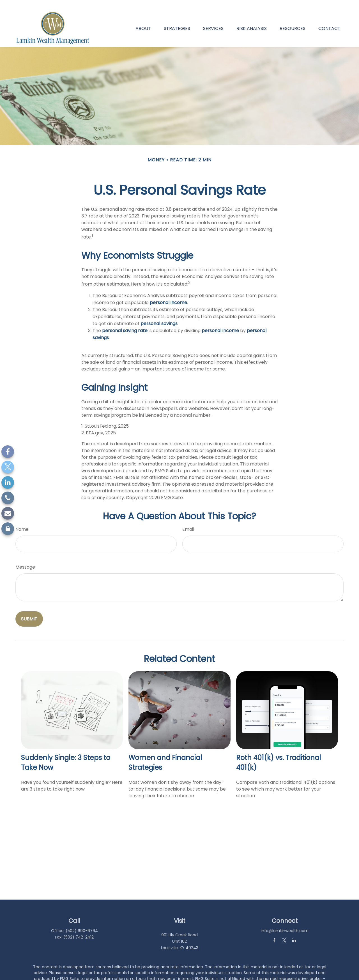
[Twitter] (8, 467)
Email (188, 520)
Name (22, 520)
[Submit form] (29, 610)
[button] (143, 19)
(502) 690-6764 (82, 921)
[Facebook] (8, 452)
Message (25, 558)
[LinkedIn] (8, 482)
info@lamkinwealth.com (285, 921)
